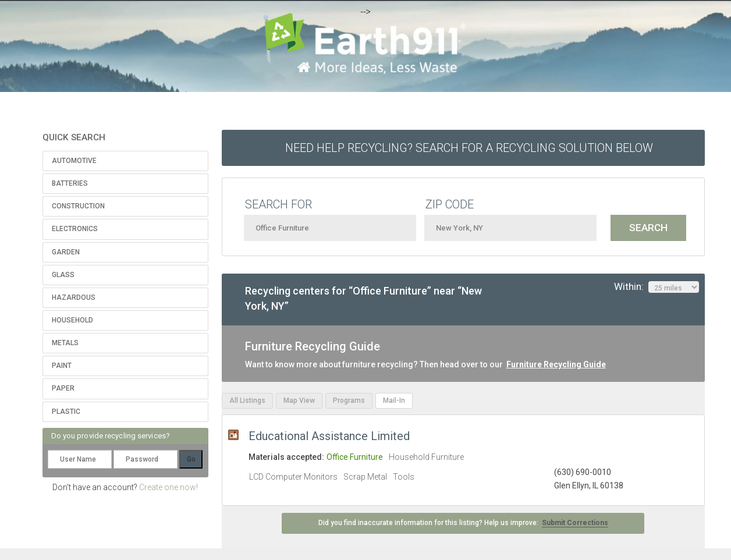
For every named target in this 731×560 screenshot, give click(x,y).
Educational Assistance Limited (329, 436)
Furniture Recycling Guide (556, 364)
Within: (657, 287)
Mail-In (394, 400)
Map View (299, 400)
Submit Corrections (575, 523)
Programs (349, 400)
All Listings (247, 400)
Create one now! (168, 487)
